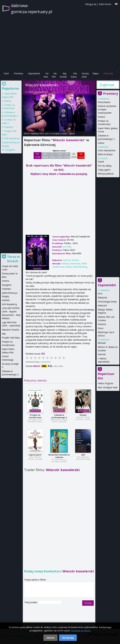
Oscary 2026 (85, 75)
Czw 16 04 (59, 155)
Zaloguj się (91, 4)
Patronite (108, 73)
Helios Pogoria (105, 383)
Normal (102, 354)
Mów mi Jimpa (105, 154)
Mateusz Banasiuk (71, 263)
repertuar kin (37, 133)
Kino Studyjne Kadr (108, 387)
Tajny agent (104, 170)
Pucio (101, 328)
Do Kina (46, 75)
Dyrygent (10, 150)
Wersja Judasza (106, 174)
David (101, 162)
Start (6, 73)
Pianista (102, 324)
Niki (4, 334)
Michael (102, 343)
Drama (83, 415)
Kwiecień (102, 305)
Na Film (54, 75)
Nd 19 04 (81, 155)
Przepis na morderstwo (35, 416)
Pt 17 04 (67, 155)
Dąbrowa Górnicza (107, 85)
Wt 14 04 (45, 155)
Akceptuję (68, 638)
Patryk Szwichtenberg (76, 267)
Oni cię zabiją (105, 166)
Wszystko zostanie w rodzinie (59, 456)
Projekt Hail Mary (11, 338)
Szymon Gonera (41, 92)
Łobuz (101, 143)
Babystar (102, 298)
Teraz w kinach (13, 259)
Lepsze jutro (35, 455)
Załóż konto (105, 4)
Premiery (18, 73)
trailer (64, 133)
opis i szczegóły (52, 133)
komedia (67, 247)
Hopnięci (9, 127)
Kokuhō (6, 300)
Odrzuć (50, 638)
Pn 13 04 (38, 155)
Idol (83, 455)
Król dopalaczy (12, 138)
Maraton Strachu (11, 330)
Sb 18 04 (74, 155)
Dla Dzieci (74, 75)
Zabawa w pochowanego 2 (59, 416)
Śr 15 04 (52, 155)
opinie (72, 133)
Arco (100, 293)
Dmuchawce (104, 102)
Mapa (95, 73)
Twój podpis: (31, 602)
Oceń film (46, 362)
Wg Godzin (63, 75)
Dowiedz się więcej (81, 631)
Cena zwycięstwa (107, 150)
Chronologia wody (107, 302)
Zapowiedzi (34, 73)
